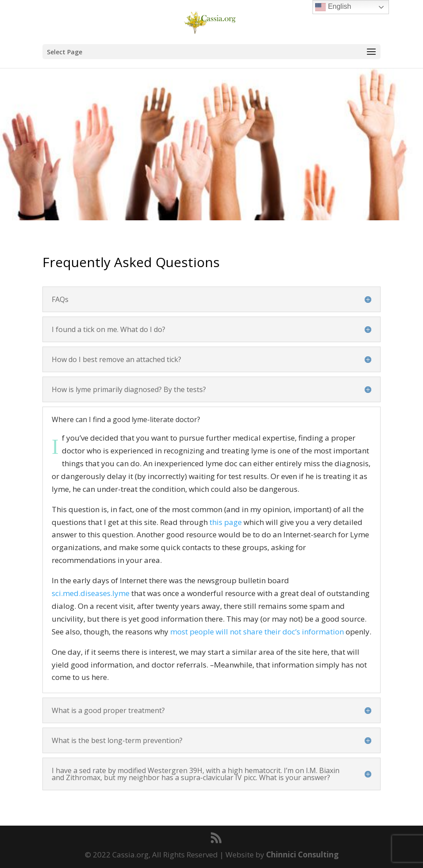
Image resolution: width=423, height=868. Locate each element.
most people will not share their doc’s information (257, 632)
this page (226, 522)
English (333, 7)
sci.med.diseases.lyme (91, 593)
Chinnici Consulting (302, 855)
